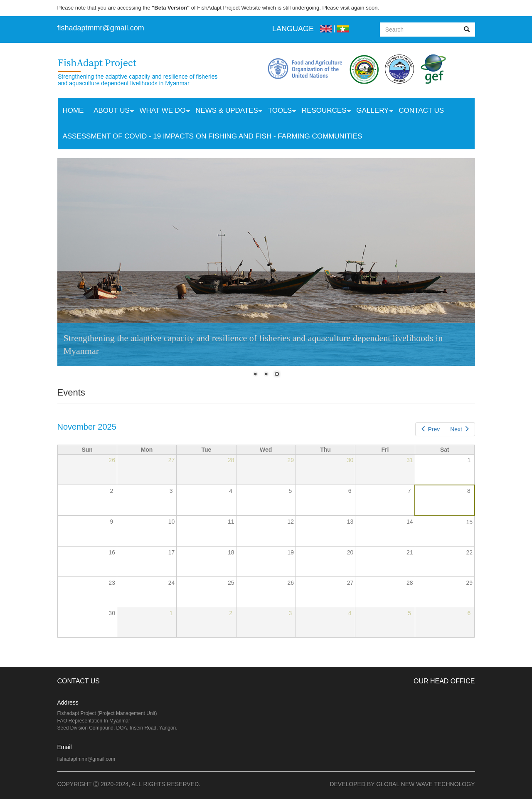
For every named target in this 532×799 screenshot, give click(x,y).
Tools (280, 111)
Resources (324, 111)
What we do (162, 111)
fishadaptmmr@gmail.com (86, 759)
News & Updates (226, 111)
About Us (111, 111)
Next (460, 429)
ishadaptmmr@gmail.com (102, 28)
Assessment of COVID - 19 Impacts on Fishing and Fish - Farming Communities (212, 136)
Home (73, 110)
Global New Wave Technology (425, 784)
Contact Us (421, 110)
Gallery (372, 111)
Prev (430, 429)
